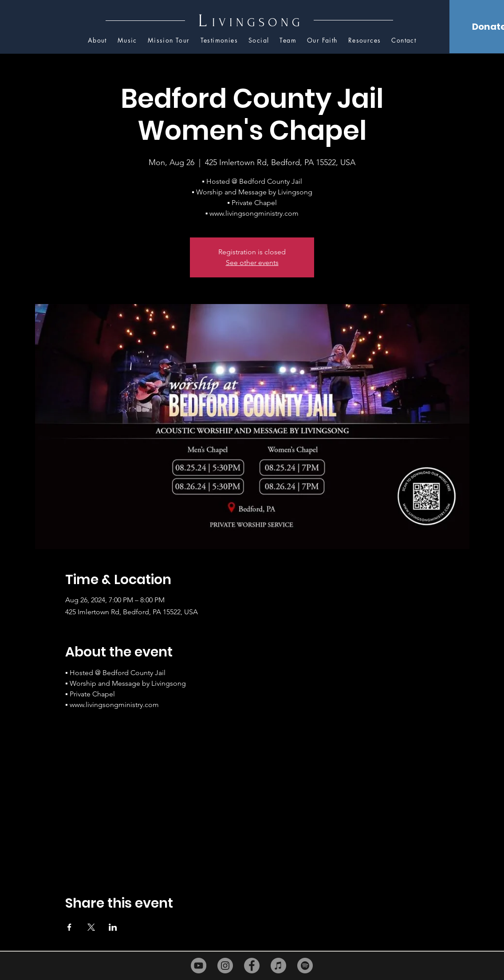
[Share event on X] (91, 927)
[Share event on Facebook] (69, 927)
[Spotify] (305, 966)
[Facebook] (252, 966)
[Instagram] (225, 966)
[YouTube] (199, 966)
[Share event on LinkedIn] (113, 927)
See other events (252, 263)
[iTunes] (278, 966)
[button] (365, 41)
